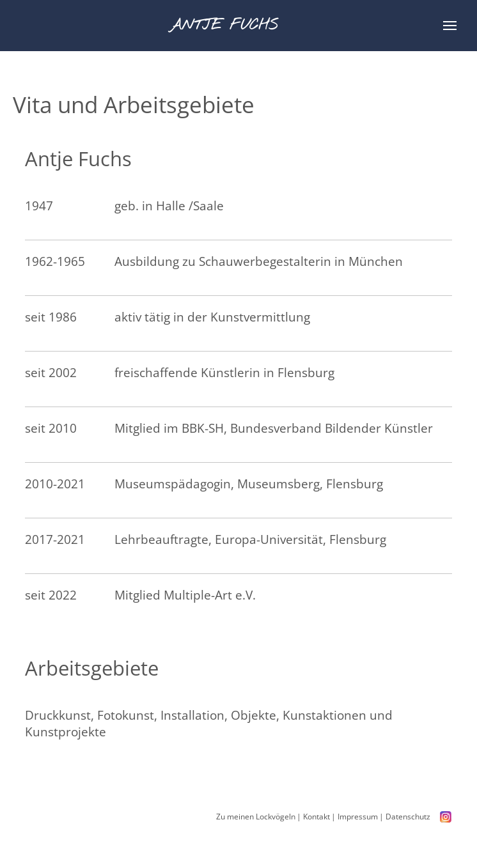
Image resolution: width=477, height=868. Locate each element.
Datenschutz (407, 817)
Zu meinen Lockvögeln (255, 817)
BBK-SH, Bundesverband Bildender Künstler (308, 428)
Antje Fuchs (229, 25)
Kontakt (316, 817)
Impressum (357, 817)
